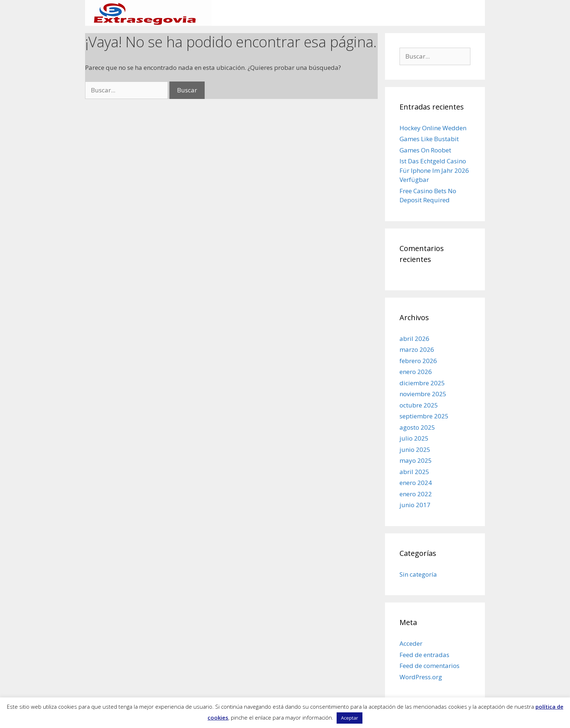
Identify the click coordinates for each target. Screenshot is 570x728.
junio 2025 (415, 449)
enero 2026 (416, 372)
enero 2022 (416, 494)
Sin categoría (418, 574)
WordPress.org (421, 677)
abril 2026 (414, 339)
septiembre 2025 (424, 416)
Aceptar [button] (350, 718)
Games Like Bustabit (429, 139)
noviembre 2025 (423, 394)
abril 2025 (414, 472)
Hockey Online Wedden (433, 128)
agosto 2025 (417, 427)
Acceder (411, 643)
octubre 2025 (419, 405)
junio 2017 (415, 505)
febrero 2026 (418, 361)
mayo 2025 (416, 460)
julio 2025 (414, 438)
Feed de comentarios (429, 666)
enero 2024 (416, 483)
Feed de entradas (424, 655)
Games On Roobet (425, 150)
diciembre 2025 (422, 383)
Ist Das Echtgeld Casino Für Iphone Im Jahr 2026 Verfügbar (434, 170)
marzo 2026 (417, 349)
